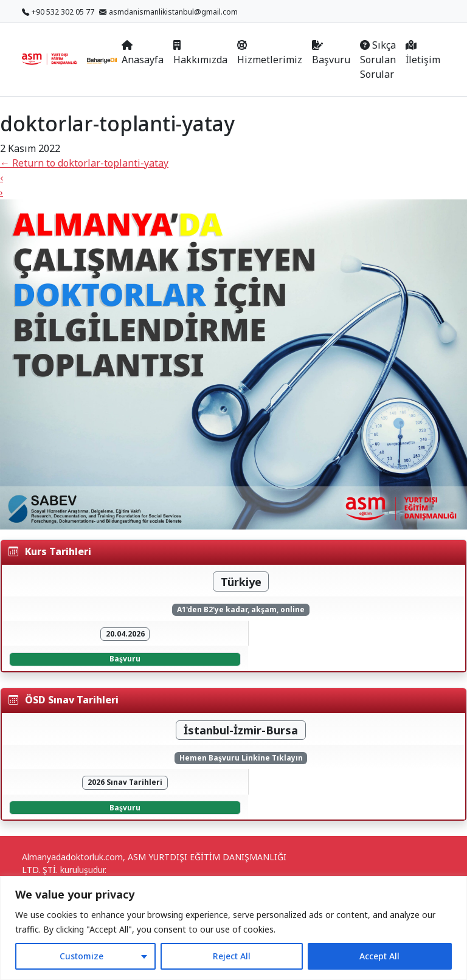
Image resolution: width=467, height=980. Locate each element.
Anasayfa (143, 53)
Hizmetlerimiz (270, 53)
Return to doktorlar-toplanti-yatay (84, 163)
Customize (81, 956)
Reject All (232, 956)
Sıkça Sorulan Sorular (378, 60)
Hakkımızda (200, 53)
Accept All (379, 956)
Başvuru (331, 53)
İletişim (423, 53)
